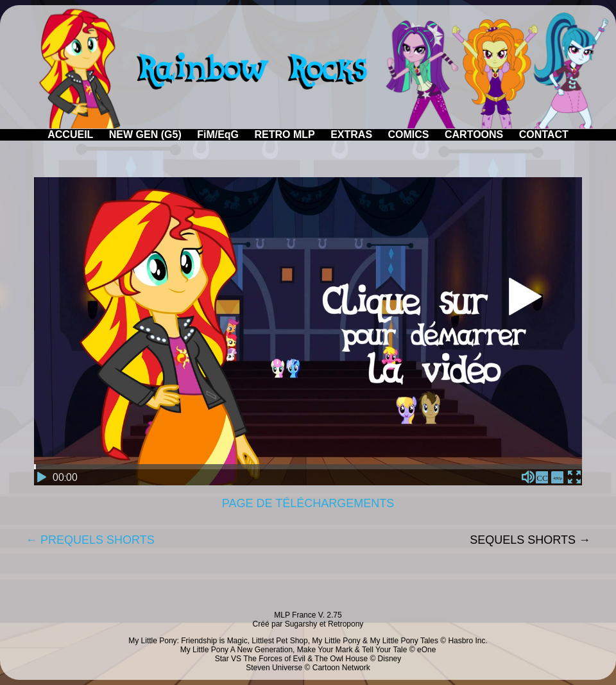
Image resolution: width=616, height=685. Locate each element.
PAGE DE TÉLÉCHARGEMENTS (308, 503)
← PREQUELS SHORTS (90, 540)
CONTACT (544, 134)
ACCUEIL (70, 134)
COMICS (409, 134)
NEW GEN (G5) (145, 134)
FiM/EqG (218, 134)
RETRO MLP (285, 134)
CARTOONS (474, 134)
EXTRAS (351, 134)
